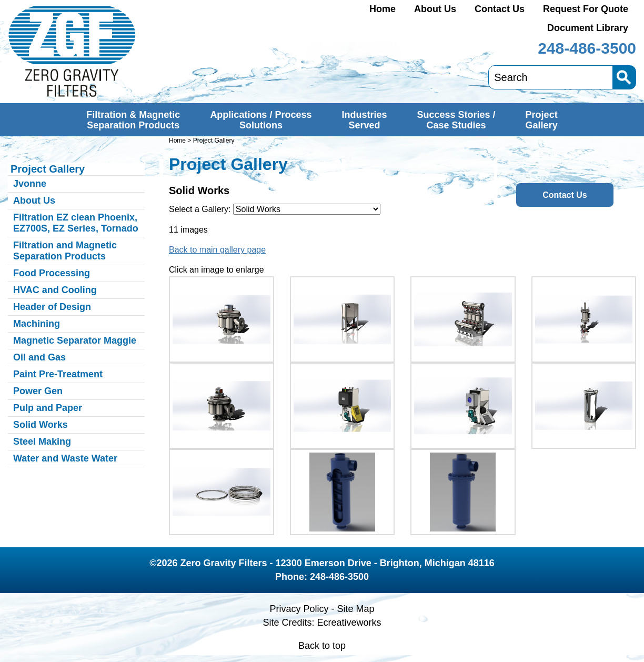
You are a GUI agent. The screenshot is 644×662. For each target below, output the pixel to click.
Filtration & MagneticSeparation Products (133, 120)
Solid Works (41, 425)
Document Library (588, 28)
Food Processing (52, 273)
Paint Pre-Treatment (58, 374)
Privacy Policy (299, 609)
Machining (37, 324)
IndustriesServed (364, 120)
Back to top (322, 646)
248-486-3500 (587, 48)
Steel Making (42, 442)
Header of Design (52, 307)
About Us (435, 9)
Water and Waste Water (65, 458)
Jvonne (30, 184)
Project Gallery (48, 169)
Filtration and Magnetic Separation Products (65, 251)
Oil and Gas (39, 357)
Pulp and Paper (48, 408)
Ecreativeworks (349, 623)
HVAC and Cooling (55, 290)
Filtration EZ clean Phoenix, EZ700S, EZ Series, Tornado (76, 223)
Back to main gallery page (217, 250)
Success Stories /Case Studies (456, 120)
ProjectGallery (542, 120)
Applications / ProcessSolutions (261, 120)
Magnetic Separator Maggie (75, 340)
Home (383, 9)
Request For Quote (586, 9)
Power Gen (38, 391)
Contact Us (500, 9)
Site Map (355, 609)
